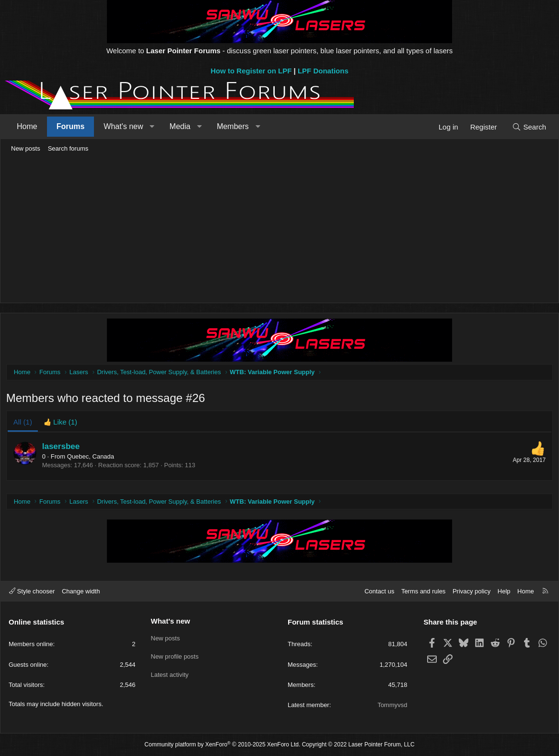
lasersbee (62, 448)
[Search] (529, 127)
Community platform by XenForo (222, 744)
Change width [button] (81, 591)
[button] (152, 127)
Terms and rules (423, 591)
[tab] (62, 424)
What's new (123, 126)
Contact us (379, 591)
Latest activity (170, 672)
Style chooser (32, 591)
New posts (26, 148)
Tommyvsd (392, 705)
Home (27, 126)
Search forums (68, 148)
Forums (71, 126)
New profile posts (175, 655)
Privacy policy (472, 591)
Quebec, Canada (92, 458)
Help (504, 591)
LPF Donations (323, 71)
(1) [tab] (24, 424)
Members (233, 126)
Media (180, 126)
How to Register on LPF (251, 71)
